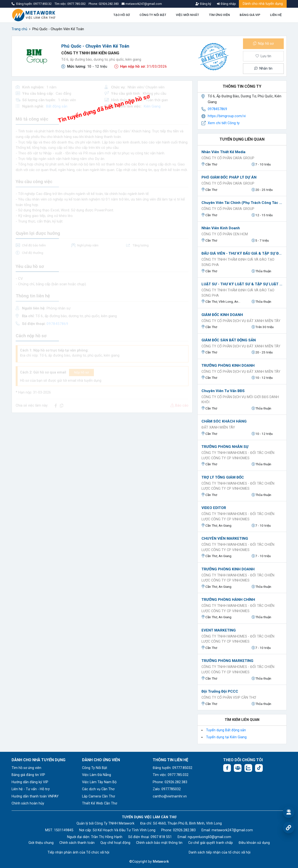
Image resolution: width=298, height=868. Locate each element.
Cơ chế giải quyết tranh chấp (211, 843)
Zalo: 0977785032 (167, 789)
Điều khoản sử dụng (254, 843)
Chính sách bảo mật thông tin (159, 843)
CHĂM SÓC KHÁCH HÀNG (224, 421)
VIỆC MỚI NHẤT (187, 15)
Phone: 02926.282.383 (170, 782)
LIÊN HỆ (276, 15)
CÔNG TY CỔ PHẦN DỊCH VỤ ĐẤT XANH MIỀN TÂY (241, 321)
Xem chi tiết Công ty (224, 123)
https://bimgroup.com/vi (227, 116)
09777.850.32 (43, 4)
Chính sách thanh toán (77, 843)
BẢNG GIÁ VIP (250, 15)
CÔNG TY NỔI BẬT (153, 15)
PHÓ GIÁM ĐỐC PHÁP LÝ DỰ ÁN (229, 177)
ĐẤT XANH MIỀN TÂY (218, 427)
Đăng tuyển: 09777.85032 (173, 768)
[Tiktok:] (259, 768)
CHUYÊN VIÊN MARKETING (225, 538)
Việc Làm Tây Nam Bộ (99, 782)
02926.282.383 (109, 4)
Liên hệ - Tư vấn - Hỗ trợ (31, 789)
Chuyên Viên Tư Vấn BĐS (223, 391)
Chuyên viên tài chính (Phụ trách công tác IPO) (242, 203)
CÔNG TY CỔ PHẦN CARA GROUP (228, 158)
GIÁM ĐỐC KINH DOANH (222, 315)
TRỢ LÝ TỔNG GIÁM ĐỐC (223, 477)
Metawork (161, 862)
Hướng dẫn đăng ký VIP (30, 782)
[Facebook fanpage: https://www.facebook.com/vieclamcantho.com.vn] (227, 768)
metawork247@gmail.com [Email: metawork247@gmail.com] (232, 830)
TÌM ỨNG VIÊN (219, 15)
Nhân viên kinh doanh (221, 228)
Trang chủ (19, 29)
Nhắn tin (263, 68)
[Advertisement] (102, 451)
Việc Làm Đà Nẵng (97, 775)
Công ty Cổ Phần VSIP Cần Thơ (229, 698)
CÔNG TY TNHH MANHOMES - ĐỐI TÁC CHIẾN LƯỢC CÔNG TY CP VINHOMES (238, 456)
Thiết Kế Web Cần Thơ (100, 803)
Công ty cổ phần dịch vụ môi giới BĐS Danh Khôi (240, 400)
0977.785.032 (77, 4)
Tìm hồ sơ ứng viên (26, 768)
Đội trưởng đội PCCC (220, 691)
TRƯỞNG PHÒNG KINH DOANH (228, 366)
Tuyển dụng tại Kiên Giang (226, 737)
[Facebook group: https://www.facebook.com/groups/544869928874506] (238, 768)
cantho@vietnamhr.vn (170, 796)
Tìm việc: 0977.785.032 (171, 775)
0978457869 (217, 109)
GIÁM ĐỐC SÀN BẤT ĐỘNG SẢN (229, 340)
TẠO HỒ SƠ (122, 15)
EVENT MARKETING (219, 630)
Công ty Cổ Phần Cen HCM (225, 234)
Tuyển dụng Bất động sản (226, 730)
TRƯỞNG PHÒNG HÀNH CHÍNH (228, 600)
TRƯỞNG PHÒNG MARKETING (227, 661)
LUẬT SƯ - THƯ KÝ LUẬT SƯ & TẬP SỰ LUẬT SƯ (242, 284)
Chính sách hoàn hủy (28, 803)
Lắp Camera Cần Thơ (98, 796)
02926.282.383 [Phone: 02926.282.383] (184, 830)
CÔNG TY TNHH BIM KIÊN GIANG (90, 53)
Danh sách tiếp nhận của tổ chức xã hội (220, 852)
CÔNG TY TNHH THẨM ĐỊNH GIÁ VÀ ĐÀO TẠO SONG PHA (238, 262)
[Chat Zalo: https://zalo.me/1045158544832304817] (248, 768)
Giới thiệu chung (41, 843)
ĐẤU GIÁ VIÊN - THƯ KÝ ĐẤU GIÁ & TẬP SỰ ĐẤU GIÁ (242, 253)
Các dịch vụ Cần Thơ (98, 789)
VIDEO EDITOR (214, 508)
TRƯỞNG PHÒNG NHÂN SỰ (225, 447)
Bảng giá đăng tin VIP (28, 775)
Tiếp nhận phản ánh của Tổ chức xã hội (78, 852)
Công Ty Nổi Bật (95, 768)
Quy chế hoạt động (115, 843)
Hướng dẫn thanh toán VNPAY (35, 796)
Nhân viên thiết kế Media (223, 152)
